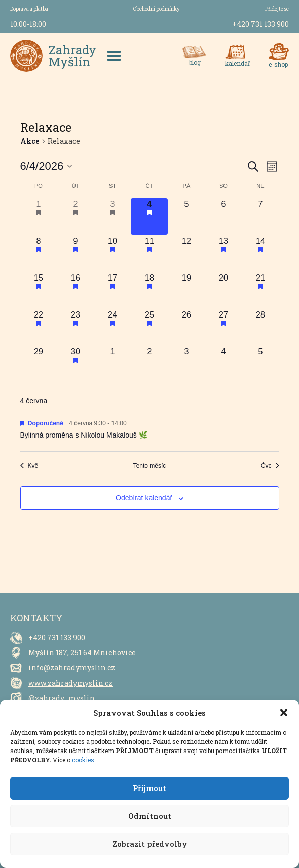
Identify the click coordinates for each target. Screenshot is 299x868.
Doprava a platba (29, 9)
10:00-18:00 (28, 24)
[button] (284, 713)
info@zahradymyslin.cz (72, 668)
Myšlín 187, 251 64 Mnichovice (82, 653)
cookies (83, 760)
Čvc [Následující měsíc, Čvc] (270, 466)
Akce (30, 141)
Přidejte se (277, 9)
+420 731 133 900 (260, 24)
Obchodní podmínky (157, 9)
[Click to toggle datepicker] (46, 166)
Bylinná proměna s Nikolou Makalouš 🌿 (84, 435)
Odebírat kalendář (144, 498)
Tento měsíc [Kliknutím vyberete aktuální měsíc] (150, 466)
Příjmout (149, 788)
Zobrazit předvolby (150, 844)
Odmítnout (150, 816)
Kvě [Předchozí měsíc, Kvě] (29, 466)
